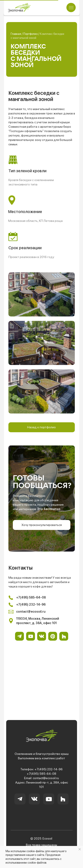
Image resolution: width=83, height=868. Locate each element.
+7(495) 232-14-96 (49, 769)
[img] (19, 7)
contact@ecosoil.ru (46, 778)
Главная (16, 34)
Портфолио (31, 34)
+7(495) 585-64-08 (41, 774)
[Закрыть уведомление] (80, 849)
